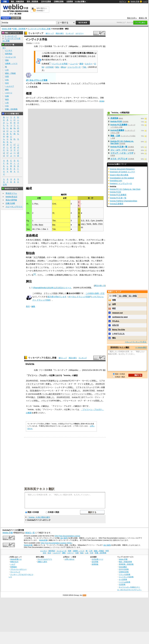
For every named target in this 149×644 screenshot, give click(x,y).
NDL (57, 67)
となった (58, 381)
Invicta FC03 (116, 121)
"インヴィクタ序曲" (60, 64)
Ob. (28, 213)
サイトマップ (15, 572)
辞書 (5, 1)
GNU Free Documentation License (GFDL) (56, 543)
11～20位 (123, 296)
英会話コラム (11, 193)
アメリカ (77, 101)
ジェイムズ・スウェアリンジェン (85, 83)
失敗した (50, 397)
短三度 (79, 261)
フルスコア (45, 101)
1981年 (68, 101)
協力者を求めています (57, 297)
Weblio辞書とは (16, 559)
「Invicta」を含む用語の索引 (39, 517)
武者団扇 (114, 118)
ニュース (74, 64)
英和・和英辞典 (32, 1)
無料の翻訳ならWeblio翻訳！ (42, 9)
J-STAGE (50, 67)
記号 (5, 185)
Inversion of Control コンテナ (123, 172)
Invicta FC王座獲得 (119, 125)
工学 (7, 70)
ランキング (70, 33)
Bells (95, 224)
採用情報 (95, 564)
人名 (7, 103)
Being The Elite (119, 330)
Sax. (28, 229)
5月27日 (115, 325)
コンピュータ (10, 57)
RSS (85, 595)
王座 (53, 394)
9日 (37, 381)
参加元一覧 (143, 18)
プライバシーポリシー (18, 569)
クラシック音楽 (50, 293)
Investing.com (116, 181)
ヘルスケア (10, 86)
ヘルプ (145, 1)
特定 (114, 308)
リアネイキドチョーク (85, 387)
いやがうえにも (118, 334)
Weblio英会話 (11, 197)
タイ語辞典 (123, 579)
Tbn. (54, 221)
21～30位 (133, 296)
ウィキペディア (36, 33)
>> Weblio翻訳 (141, 347)
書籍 (81, 64)
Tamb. (89, 224)
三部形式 (37, 240)
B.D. (88, 221)
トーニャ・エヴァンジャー (74, 394)
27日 (28, 387)
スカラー (89, 64)
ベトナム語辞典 (125, 582)
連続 (37, 391)
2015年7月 (87, 391)
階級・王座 (115, 136)
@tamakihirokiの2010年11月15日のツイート (52, 288)
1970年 (61, 257)
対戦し (94, 381)
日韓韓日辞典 (59, 1)
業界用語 (9, 54)
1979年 (69, 267)
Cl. (28, 225)
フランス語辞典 (125, 574)
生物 (7, 96)
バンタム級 (46, 394)
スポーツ (9, 93)
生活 (7, 83)
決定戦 (58, 394)
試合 (33, 391)
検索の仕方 (14, 562)
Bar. (54, 225)
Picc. (37, 204)
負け (33, 397)
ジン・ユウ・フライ (119, 150)
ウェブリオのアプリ (45, 559)
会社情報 (95, 562)
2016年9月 (61, 397)
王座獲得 (41, 397)
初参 (51, 381)
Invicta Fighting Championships (124, 201)
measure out (117, 313)
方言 (7, 106)
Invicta (29, 43)
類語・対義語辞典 (17, 1)
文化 (7, 80)
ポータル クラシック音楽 (37, 80)
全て (4, 48)
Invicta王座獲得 (117, 130)
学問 (7, 77)
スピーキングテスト (14, 207)
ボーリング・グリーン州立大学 (39, 98)
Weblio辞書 (43, 540)
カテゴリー (80, 33)
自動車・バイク (11, 63)
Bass (41, 225)
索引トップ (50, 33)
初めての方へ (132, 18)
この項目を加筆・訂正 (95, 293)
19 (82, 397)
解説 (76, 375)
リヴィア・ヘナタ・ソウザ (122, 153)
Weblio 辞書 (135, 1)
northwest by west (120, 317)
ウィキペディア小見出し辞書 (39, 29)
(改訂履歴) (64, 538)
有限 (114, 300)
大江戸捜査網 (39, 257)
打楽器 (45, 240)
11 (42, 387)
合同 (114, 304)
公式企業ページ (97, 559)
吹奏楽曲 (34, 87)
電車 (7, 60)
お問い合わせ (69, 559)
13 (29, 394)
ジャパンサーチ (74, 67)
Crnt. (54, 204)
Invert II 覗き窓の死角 (119, 175)
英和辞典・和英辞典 (126, 564)
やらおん (116, 321)
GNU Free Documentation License (67, 536)
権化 (114, 338)
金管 (65, 198)
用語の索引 (60, 33)
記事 (53, 375)
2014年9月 (31, 381)
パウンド (98, 394)
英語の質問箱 (11, 200)
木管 (39, 198)
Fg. (28, 221)
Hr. (53, 213)
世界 (39, 394)
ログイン (123, 1)
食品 (7, 99)
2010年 (40, 261)
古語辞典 (70, 1)
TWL (84, 67)
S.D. (83, 221)
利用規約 (14, 567)
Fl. (28, 204)
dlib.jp (63, 67)
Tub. (54, 229)
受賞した (89, 384)
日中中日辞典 (46, 1)
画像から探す (42, 562)
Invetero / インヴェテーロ (121, 183)
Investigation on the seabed (122, 178)
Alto (36, 225)
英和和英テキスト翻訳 (39, 489)
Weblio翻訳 (123, 567)
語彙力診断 (10, 203)
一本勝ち (47, 384)
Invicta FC (44, 381)
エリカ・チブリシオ (119, 159)
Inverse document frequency (122, 169)
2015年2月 (100, 384)
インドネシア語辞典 (126, 577)
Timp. (79, 213)
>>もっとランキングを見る (136, 342)
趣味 (7, 90)
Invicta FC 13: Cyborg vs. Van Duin (125, 189)
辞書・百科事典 (19, 29)
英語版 (102, 101)
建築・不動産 (10, 73)
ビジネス (9, 50)
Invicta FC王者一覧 (119, 147)
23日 (68, 397)
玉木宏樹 (30, 261)
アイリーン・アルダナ (37, 375)
